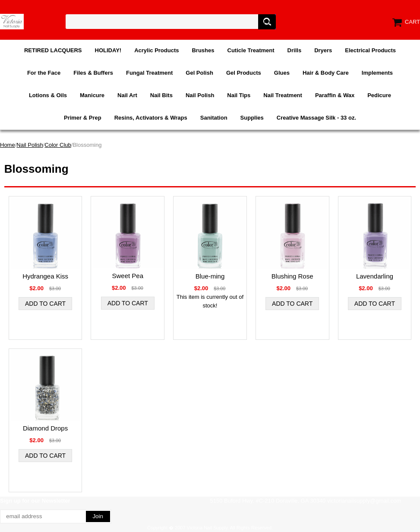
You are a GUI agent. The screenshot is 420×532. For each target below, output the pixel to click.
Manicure (92, 95)
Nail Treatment (283, 95)
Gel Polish (199, 73)
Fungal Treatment (149, 73)
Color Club (58, 145)
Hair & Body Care (326, 73)
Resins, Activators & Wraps (151, 118)
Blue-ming (210, 276)
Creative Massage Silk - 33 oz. (316, 118)
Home (8, 145)
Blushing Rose (292, 276)
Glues (282, 73)
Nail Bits (161, 95)
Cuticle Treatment (251, 50)
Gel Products (244, 73)
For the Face (44, 73)
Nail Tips (239, 95)
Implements (377, 73)
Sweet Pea (128, 276)
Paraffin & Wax (335, 95)
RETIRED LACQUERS (53, 50)
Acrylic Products (156, 50)
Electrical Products (370, 50)
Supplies (252, 118)
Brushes (203, 50)
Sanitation (214, 118)
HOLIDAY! (108, 50)
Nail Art (127, 95)
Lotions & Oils (48, 95)
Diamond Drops (45, 428)
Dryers (323, 50)
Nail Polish (200, 95)
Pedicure (379, 95)
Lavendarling (375, 276)
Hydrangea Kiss (45, 276)
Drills (295, 50)
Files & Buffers (93, 73)
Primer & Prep (83, 118)
